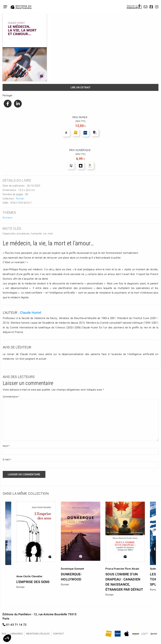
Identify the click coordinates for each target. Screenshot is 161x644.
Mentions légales (38, 634)
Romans (7, 217)
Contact (58, 634)
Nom (6, 446)
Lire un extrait (80, 87)
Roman (20, 198)
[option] (81, 543)
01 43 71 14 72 (15, 625)
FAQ (4, 634)
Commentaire (11, 397)
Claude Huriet (31, 312)
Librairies (16, 634)
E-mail (7, 459)
